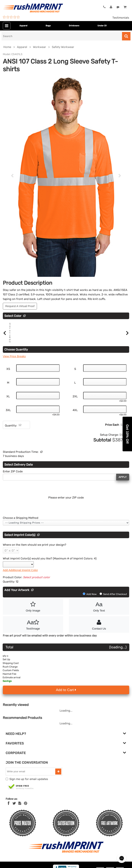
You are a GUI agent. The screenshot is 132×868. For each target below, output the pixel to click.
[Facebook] (9, 814)
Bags (48, 26)
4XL (75, 420)
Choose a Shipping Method (21, 528)
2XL (75, 407)
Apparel (23, 26)
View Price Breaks (14, 367)
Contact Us (99, 635)
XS (8, 379)
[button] (127, 434)
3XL (8, 420)
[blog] (20, 814)
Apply (123, 487)
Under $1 (102, 26)
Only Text (99, 617)
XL (8, 407)
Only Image (33, 617)
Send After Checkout (113, 604)
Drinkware (74, 26)
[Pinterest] (26, 814)
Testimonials (121, 18)
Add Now (90, 604)
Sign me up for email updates (29, 789)
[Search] (62, 36)
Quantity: (11, 436)
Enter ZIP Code (13, 482)
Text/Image (33, 635)
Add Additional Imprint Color (20, 580)
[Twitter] (14, 814)
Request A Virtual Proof (20, 306)
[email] (31, 782)
